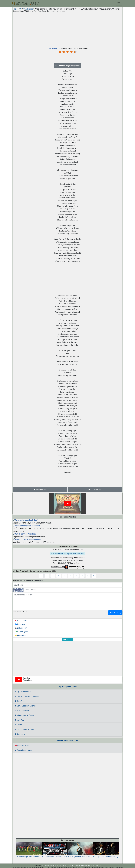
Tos (56, 865)
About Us (91, 865)
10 (94, 576)
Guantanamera (22, 711)
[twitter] (42, 865)
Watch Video (21, 620)
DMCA (52, 865)
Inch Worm (20, 720)
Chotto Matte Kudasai (25, 729)
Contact (77, 865)
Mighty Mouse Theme (25, 715)
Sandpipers (28, 9)
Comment (20, 624)
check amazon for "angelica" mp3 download (68, 554)
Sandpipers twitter (24, 750)
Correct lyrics (95, 490)
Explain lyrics (40, 490)
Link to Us (70, 865)
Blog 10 (98, 865)
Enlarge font (21, 628)
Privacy (46, 865)
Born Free (20, 701)
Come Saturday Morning (26, 706)
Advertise (84, 865)
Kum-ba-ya (20, 734)
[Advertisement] (67, 29)
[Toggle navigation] (119, 3)
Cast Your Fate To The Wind (27, 696)
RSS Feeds (62, 865)
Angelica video (22, 746)
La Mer (19, 725)
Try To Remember (23, 692)
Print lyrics (20, 636)
